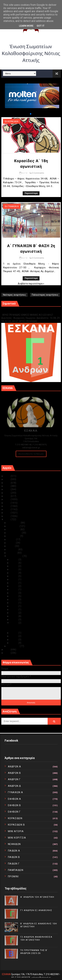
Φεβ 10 (14, 609)
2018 (8, 499)
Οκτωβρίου (14, 529)
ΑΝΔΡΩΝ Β (14, 773)
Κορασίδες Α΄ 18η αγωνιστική (26, 626)
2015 (8, 509)
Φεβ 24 (14, 566)
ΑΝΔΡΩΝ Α (15, 767)
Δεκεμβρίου (14, 523)
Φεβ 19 (14, 583)
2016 (8, 506)
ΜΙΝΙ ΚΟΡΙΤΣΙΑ (17, 838)
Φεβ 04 (14, 633)
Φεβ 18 (14, 586)
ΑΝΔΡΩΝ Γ (14, 779)
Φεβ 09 (14, 613)
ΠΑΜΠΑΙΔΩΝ (16, 870)
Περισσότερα (31, 193)
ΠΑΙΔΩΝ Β (14, 857)
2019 (8, 496)
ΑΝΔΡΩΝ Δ (14, 786)
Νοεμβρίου (14, 526)
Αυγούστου (14, 536)
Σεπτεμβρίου (15, 533)
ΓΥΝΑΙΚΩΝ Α (13, 206)
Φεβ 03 (14, 636)
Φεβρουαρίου (15, 556)
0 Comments (38, 173)
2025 (8, 476)
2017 (8, 503)
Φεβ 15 (14, 596)
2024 (8, 479)
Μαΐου (11, 546)
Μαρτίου (12, 553)
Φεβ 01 (14, 643)
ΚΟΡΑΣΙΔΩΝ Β (16, 825)
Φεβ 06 (14, 623)
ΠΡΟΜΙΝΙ (13, 876)
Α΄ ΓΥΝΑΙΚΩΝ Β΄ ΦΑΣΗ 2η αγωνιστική (29, 630)
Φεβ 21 (14, 576)
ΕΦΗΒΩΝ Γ (14, 812)
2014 (8, 513)
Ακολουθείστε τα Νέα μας (31, 454)
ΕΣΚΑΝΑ (6, 974)
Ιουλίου (12, 539)
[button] (28, 114)
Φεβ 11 (14, 606)
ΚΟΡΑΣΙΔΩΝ (13, 121)
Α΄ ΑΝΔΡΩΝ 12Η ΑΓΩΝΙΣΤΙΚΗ (37, 897)
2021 (8, 489)
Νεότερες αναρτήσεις (14, 295)
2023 (8, 483)
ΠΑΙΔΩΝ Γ (14, 864)
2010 (8, 653)
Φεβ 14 (14, 599)
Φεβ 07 (14, 619)
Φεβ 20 (14, 579)
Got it (41, 26)
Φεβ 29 (14, 560)
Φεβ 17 (14, 589)
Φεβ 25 (14, 563)
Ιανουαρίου (14, 646)
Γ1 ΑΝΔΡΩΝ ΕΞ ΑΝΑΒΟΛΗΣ (18, 311)
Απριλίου (13, 549)
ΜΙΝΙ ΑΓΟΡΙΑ (16, 831)
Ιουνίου (12, 543)
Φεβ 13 (14, 603)
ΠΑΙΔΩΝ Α (14, 851)
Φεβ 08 (14, 616)
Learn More (26, 26)
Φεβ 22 (14, 573)
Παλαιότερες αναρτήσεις (45, 295)
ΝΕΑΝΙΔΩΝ (14, 844)
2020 (8, 493)
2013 (8, 516)
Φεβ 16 (14, 593)
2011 (8, 650)
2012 (8, 519)
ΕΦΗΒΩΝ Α (15, 799)
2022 (8, 486)
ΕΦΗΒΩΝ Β (14, 805)
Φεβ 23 (14, 569)
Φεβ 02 (14, 640)
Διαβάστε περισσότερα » (31, 284)
